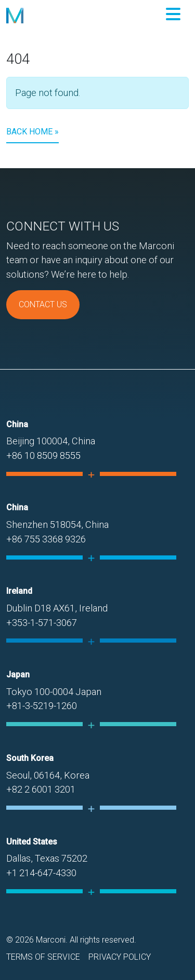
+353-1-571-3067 (42, 623)
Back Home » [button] (32, 132)
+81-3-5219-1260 (42, 706)
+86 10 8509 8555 (43, 455)
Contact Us (43, 304)
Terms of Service (43, 957)
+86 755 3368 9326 (46, 539)
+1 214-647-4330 (41, 873)
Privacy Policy (120, 957)
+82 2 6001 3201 (41, 789)
